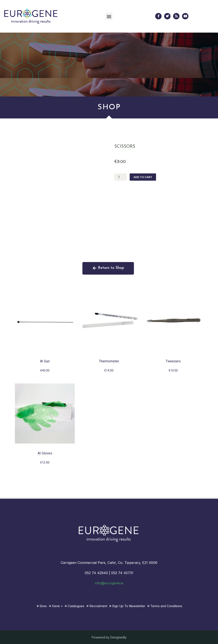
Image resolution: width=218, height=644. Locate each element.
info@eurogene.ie (109, 583)
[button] (109, 16)
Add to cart (142, 177)
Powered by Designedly (109, 637)
